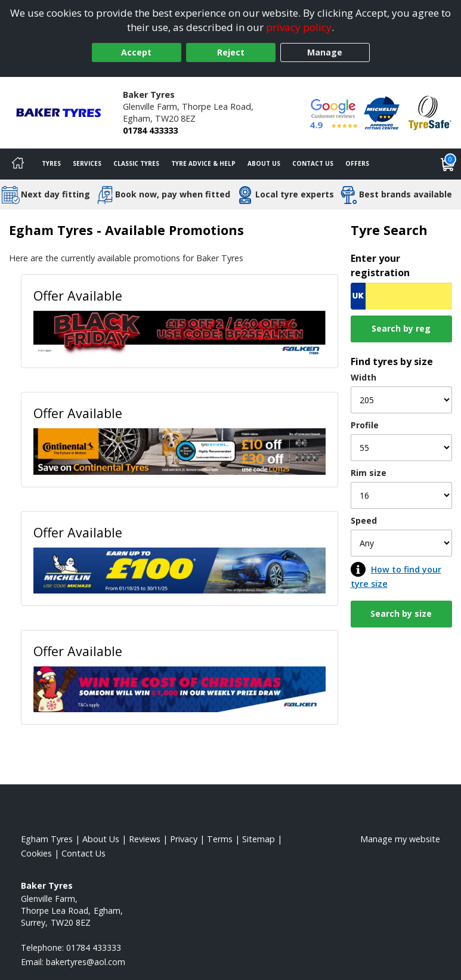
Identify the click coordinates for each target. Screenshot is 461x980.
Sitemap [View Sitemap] (259, 839)
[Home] (18, 164)
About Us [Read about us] (101, 839)
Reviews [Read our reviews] (145, 839)
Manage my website (400, 839)
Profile (365, 425)
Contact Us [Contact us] (313, 163)
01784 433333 (150, 130)
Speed (364, 520)
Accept (136, 52)
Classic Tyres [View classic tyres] (136, 163)
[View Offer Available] (180, 332)
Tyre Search (389, 230)
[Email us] (86, 962)
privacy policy (299, 27)
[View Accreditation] (382, 112)
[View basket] (448, 164)
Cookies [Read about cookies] (36, 853)
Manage (325, 52)
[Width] (401, 400)
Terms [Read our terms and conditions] (220, 839)
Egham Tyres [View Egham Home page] (47, 839)
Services (87, 163)
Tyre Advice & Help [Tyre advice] (203, 163)
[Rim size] (401, 495)
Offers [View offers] (357, 163)
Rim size (369, 473)
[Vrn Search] (401, 296)
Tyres (51, 163)
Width (363, 377)
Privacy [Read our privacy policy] (184, 839)
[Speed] (401, 543)
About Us (264, 163)
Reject (231, 52)
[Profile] (401, 448)
